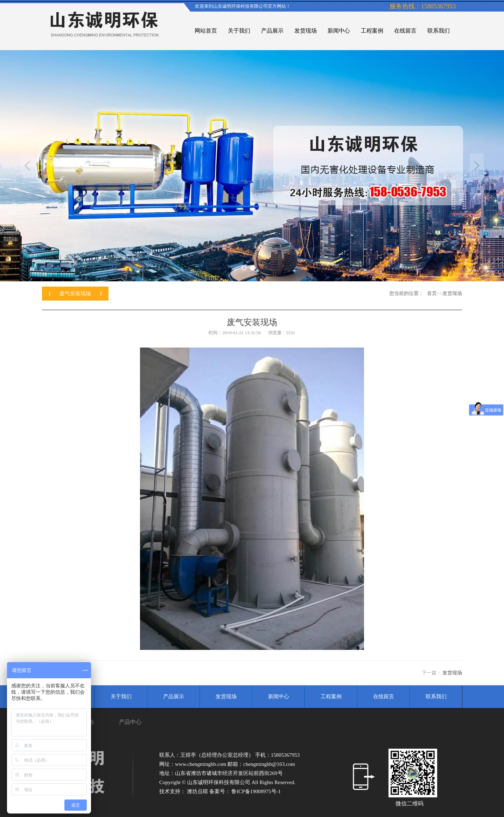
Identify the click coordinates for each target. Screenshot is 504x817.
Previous (27, 166)
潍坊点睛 (198, 791)
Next (477, 166)
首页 (432, 293)
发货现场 (452, 293)
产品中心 (130, 722)
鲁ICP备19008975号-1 (256, 791)
